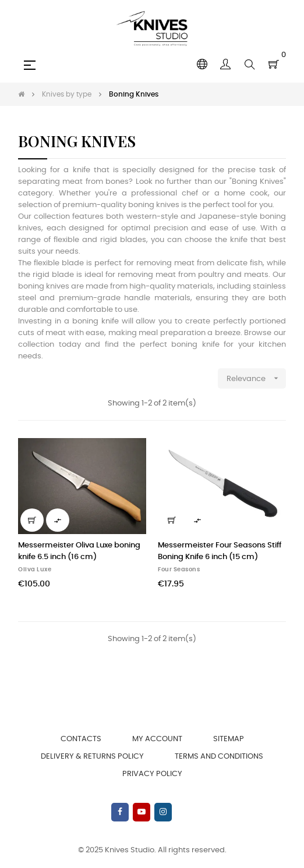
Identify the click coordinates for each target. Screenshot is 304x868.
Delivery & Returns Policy (92, 757)
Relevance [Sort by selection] (256, 378)
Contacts (81, 739)
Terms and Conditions (219, 757)
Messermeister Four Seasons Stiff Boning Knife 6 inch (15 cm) (220, 551)
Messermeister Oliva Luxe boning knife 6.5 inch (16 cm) (79, 551)
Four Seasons (179, 570)
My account (157, 739)
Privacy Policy (152, 774)
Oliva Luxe (35, 570)
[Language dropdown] (202, 65)
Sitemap (229, 739)
